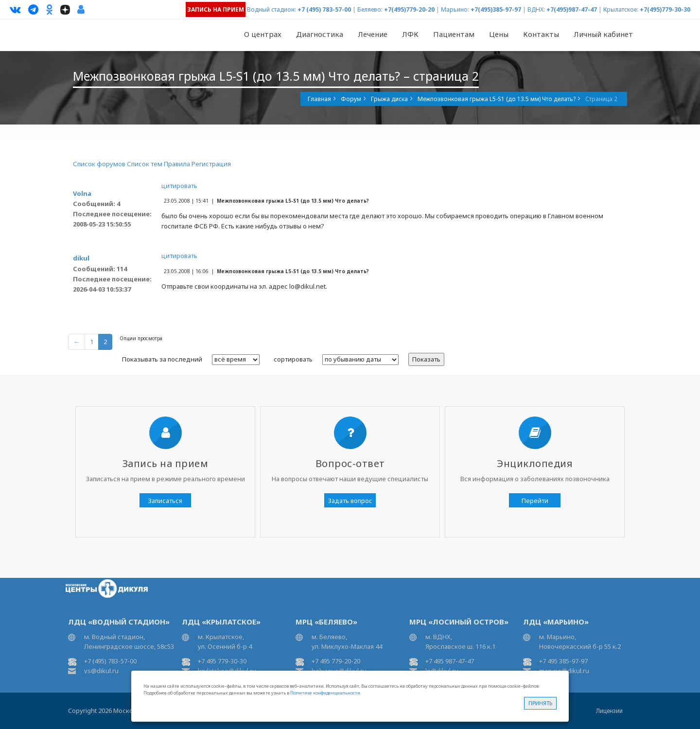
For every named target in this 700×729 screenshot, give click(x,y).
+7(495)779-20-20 (409, 9)
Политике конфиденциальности (325, 693)
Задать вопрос (350, 501)
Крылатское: (621, 9)
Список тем (145, 164)
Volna (82, 193)
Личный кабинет (603, 34)
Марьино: (455, 9)
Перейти (535, 501)
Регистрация (211, 164)
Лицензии (609, 711)
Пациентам (454, 34)
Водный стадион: (271, 9)
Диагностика (320, 34)
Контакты (541, 34)
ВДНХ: (536, 9)
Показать (426, 359)
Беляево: (370, 9)
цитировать (179, 186)
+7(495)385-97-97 (496, 9)
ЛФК (410, 34)
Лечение (373, 34)
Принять (540, 703)
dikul (81, 258)
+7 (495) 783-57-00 (324, 9)
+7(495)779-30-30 (665, 9)
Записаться (165, 501)
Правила (177, 164)
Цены (499, 34)
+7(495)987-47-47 (572, 9)
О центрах (263, 34)
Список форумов (99, 164)
